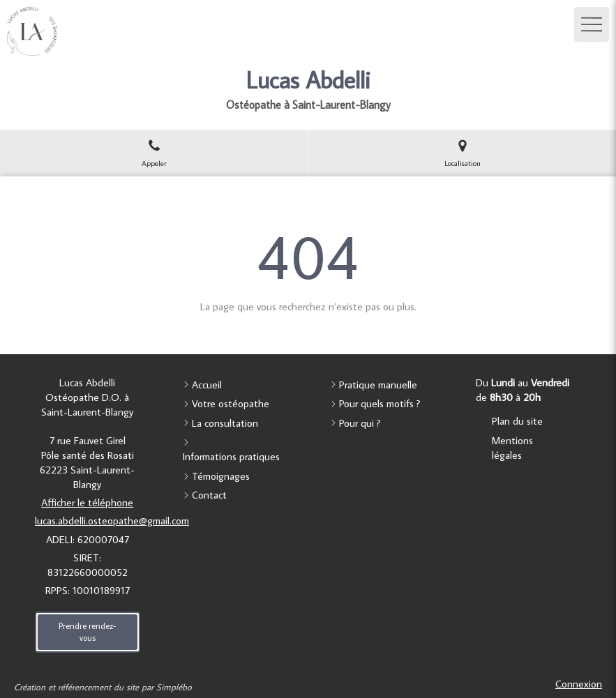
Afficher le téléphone (87, 502)
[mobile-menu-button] (592, 24)
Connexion (579, 684)
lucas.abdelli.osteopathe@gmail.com (112, 521)
